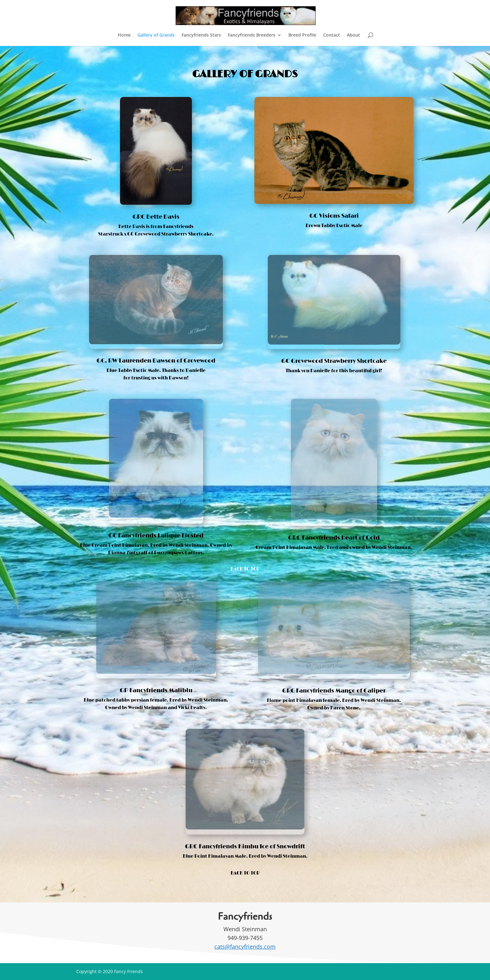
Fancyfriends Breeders (252, 35)
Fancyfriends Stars (201, 35)
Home (124, 35)
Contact (332, 35)
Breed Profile (302, 35)
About (353, 35)
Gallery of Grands (156, 35)
